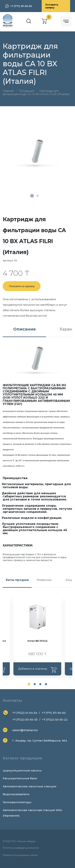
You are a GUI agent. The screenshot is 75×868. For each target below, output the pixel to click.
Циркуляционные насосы (22, 770)
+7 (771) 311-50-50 (21, 6)
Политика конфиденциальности (21, 848)
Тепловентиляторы (17, 802)
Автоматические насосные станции (30, 786)
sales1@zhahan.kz (25, 730)
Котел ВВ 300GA (37, 641)
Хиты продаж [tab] (17, 580)
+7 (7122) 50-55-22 (55, 720)
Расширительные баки (20, 778)
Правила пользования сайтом (20, 855)
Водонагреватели (16, 794)
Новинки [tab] (44, 580)
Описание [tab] (24, 329)
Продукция (27, 91)
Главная (8, 91)
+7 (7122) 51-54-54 (25, 713)
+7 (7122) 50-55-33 (25, 720)
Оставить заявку (52, 6)
